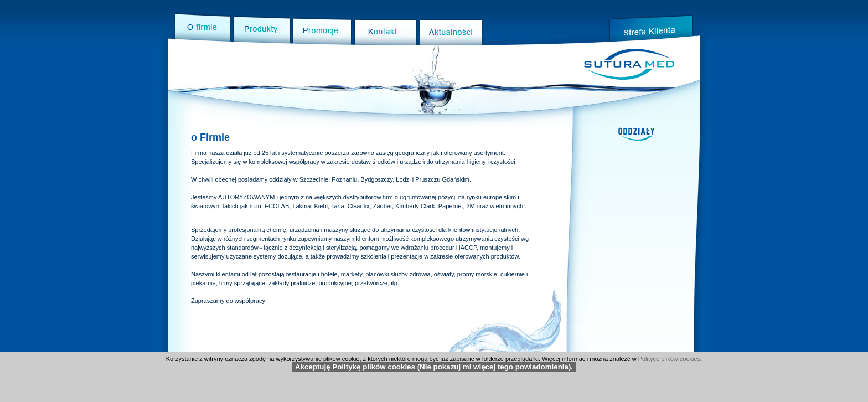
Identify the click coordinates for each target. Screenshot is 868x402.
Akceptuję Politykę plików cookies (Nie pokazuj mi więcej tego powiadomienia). (434, 367)
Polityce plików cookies (670, 359)
